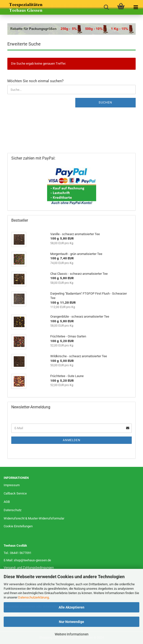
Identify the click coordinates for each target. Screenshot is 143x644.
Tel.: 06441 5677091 (18, 553)
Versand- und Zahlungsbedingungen (29, 568)
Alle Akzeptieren (71, 607)
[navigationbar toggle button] (136, 7)
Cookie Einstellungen (18, 526)
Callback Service (15, 493)
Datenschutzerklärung (33, 597)
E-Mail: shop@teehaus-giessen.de (27, 560)
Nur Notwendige (71, 622)
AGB (7, 502)
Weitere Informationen (72, 634)
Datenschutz (13, 510)
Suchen (105, 102)
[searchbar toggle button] (106, 7)
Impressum (12, 485)
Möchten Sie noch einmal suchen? (35, 81)
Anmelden (72, 440)
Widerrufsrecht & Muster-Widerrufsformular (34, 518)
